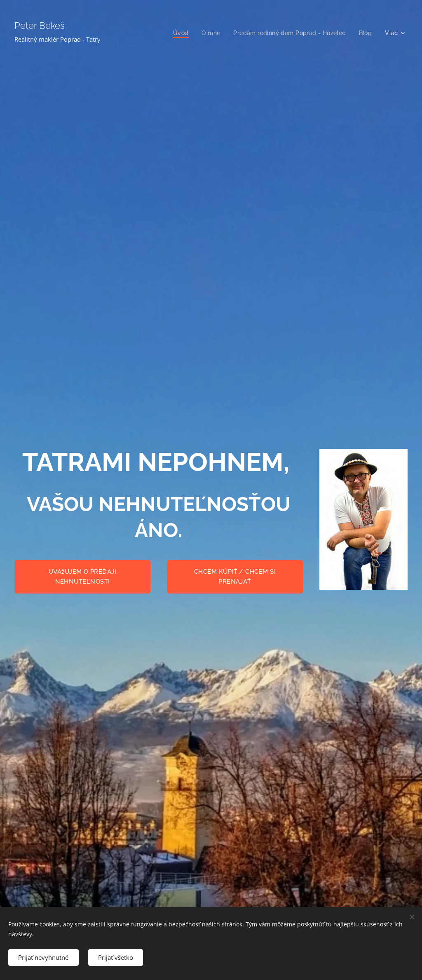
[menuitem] (178, 33)
